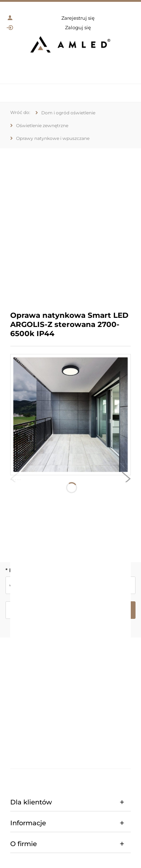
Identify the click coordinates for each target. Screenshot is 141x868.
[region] (70, 224)
